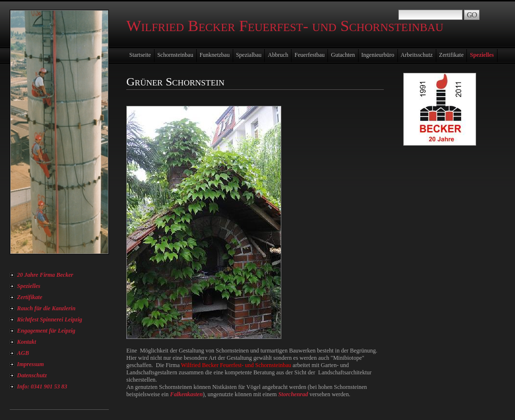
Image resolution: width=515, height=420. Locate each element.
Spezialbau (249, 55)
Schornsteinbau (175, 55)
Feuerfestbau (309, 55)
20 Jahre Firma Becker (45, 275)
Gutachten (343, 55)
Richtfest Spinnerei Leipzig (50, 319)
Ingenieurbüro (378, 55)
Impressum (30, 364)
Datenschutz (32, 375)
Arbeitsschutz (417, 55)
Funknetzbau (215, 55)
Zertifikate (30, 297)
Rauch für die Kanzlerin (46, 308)
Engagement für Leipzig (46, 331)
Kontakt (26, 342)
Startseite (140, 55)
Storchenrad (293, 394)
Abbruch (278, 55)
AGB (23, 353)
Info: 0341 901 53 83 (42, 386)
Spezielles (29, 286)
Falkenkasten (186, 394)
